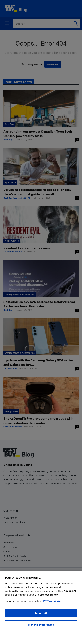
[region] (41, 607)
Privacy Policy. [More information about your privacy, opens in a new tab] (52, 601)
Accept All (41, 613)
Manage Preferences (41, 625)
